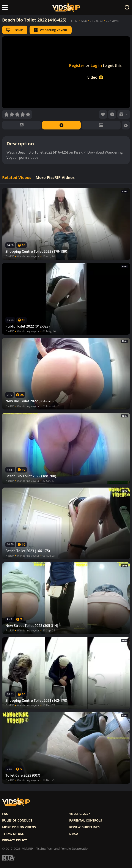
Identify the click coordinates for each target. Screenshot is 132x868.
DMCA (74, 834)
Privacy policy (15, 840)
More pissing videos (19, 827)
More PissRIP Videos (55, 178)
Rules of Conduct (17, 820)
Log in (96, 65)
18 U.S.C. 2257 (80, 814)
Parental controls (86, 820)
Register (77, 65)
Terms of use (13, 834)
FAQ (5, 814)
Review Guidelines (84, 827)
